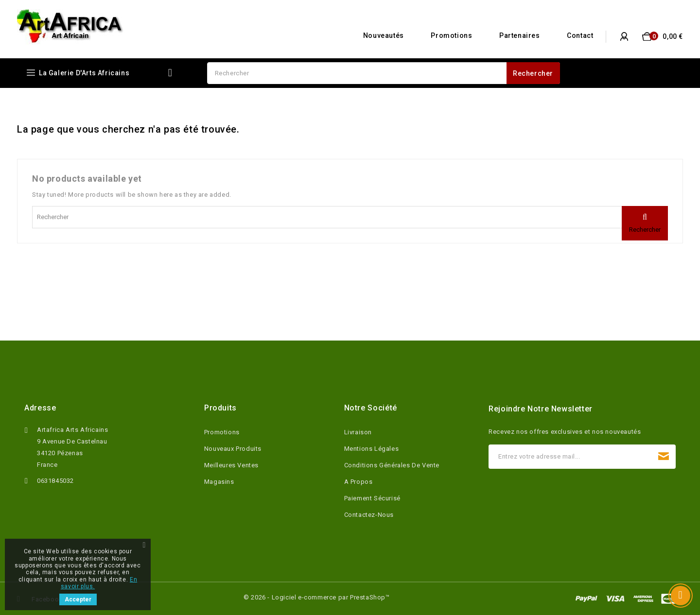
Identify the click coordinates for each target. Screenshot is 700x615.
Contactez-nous (369, 515)
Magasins (219, 482)
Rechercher (533, 73)
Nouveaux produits (233, 449)
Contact (580, 35)
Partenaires (520, 35)
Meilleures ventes (231, 465)
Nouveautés (384, 35)
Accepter (78, 599)
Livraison (358, 432)
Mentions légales (372, 449)
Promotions (451, 35)
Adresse (40, 408)
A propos (359, 482)
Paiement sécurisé (372, 498)
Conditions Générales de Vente (392, 465)
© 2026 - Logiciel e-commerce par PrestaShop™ (316, 597)
